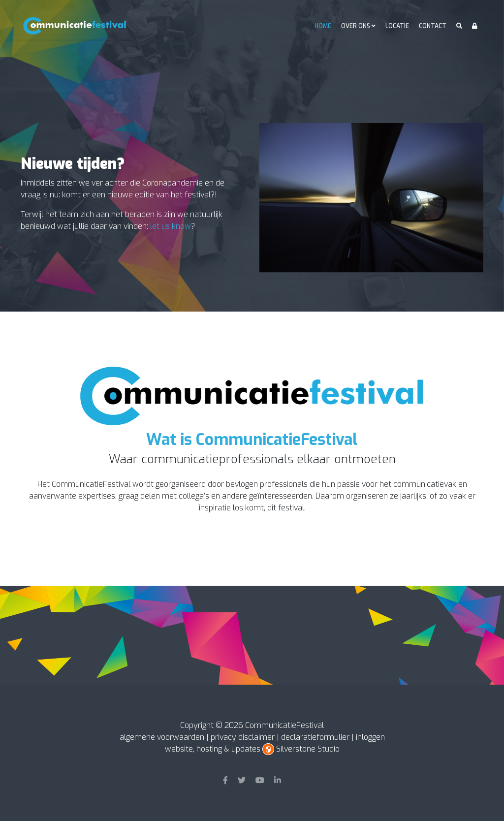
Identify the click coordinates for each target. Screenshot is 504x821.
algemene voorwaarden (162, 737)
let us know (171, 226)
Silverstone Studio (308, 749)
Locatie (397, 26)
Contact (433, 26)
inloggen (370, 737)
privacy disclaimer (243, 737)
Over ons (356, 26)
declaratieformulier (315, 737)
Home (323, 26)
